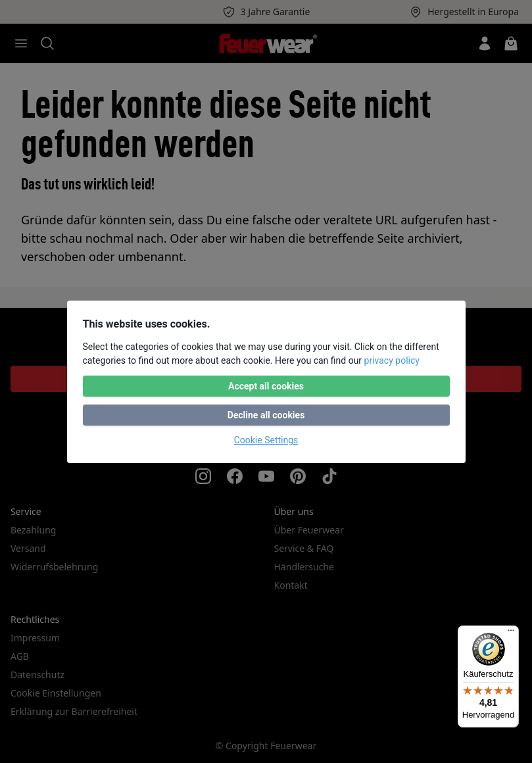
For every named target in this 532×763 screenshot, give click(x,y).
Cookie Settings (266, 440)
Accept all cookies (266, 386)
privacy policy (392, 360)
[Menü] (511, 633)
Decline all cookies (266, 415)
